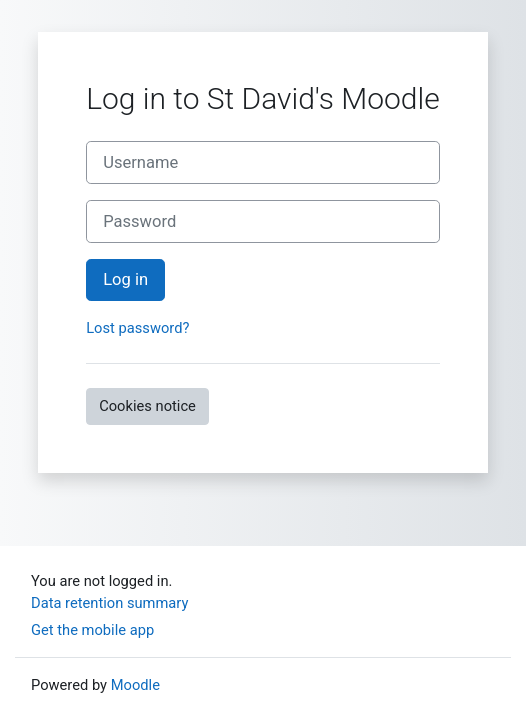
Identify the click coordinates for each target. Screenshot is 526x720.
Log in (125, 279)
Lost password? (137, 328)
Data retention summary (109, 603)
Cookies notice (147, 406)
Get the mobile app (92, 630)
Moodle (135, 685)
